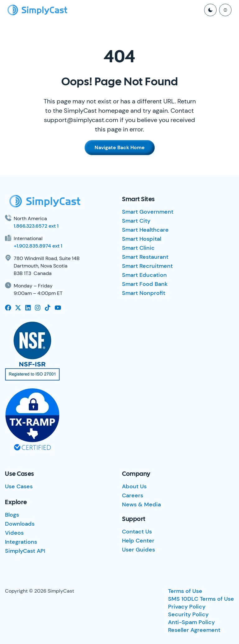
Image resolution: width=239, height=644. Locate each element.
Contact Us (137, 532)
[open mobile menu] (225, 10)
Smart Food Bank (145, 284)
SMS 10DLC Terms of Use (201, 599)
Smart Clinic (138, 248)
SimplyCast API (25, 551)
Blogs (12, 515)
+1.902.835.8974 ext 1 (38, 246)
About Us (134, 486)
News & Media (141, 504)
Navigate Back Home (120, 147)
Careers (133, 495)
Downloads (20, 524)
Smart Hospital (142, 239)
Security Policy (188, 614)
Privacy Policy (187, 607)
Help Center (138, 541)
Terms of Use (185, 591)
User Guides (138, 550)
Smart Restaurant (145, 257)
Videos (14, 533)
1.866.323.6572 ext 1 (36, 226)
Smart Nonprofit (144, 293)
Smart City (136, 221)
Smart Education (144, 275)
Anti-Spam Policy (191, 622)
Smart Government (148, 212)
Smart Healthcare (145, 230)
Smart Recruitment (147, 266)
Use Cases (19, 486)
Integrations (21, 542)
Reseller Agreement (194, 630)
